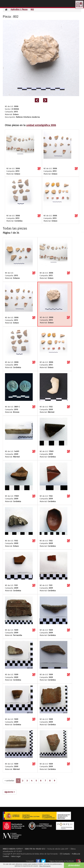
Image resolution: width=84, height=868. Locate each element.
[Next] (10, 792)
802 (32, 9)
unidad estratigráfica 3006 (41, 125)
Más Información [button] (45, 866)
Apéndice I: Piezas (19, 9)
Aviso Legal (16, 856)
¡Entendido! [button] (74, 865)
